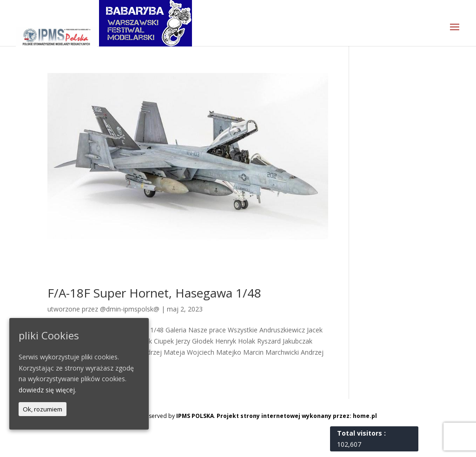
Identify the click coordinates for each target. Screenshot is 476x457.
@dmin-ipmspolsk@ (130, 309)
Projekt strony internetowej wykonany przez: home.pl (297, 416)
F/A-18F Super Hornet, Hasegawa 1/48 (154, 293)
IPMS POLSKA (195, 416)
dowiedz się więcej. (47, 390)
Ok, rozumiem (43, 409)
